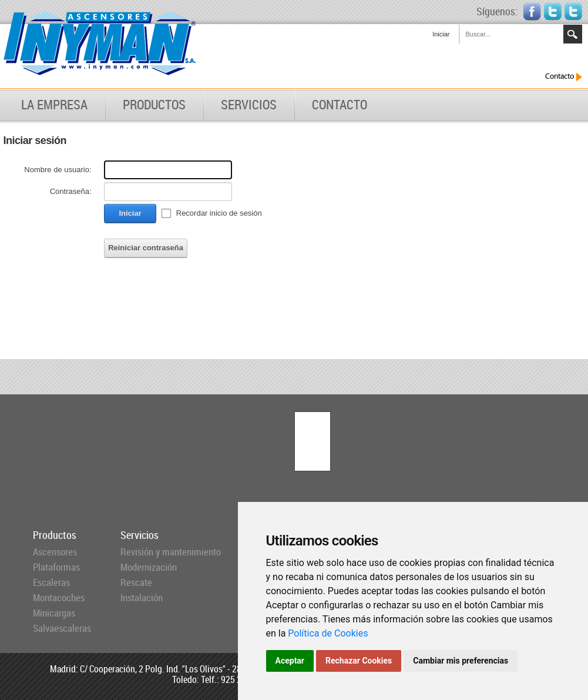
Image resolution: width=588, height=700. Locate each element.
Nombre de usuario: (58, 170)
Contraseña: (71, 191)
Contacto (564, 77)
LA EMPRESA (54, 105)
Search (573, 34)
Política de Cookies (328, 633)
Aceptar (290, 661)
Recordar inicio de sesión (219, 213)
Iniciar (441, 34)
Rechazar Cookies (359, 661)
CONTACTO (340, 105)
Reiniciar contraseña (146, 248)
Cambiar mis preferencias (461, 661)
